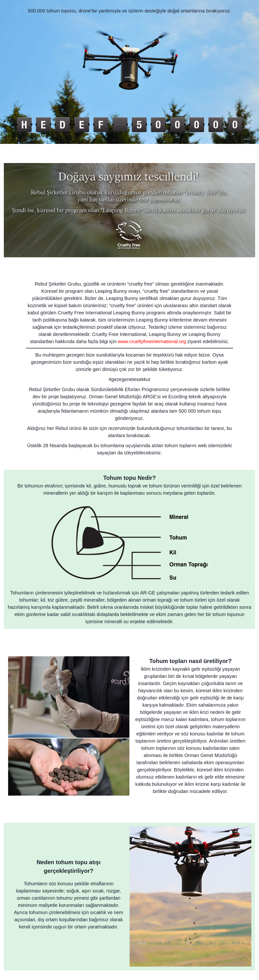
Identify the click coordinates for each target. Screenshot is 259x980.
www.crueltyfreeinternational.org (152, 341)
